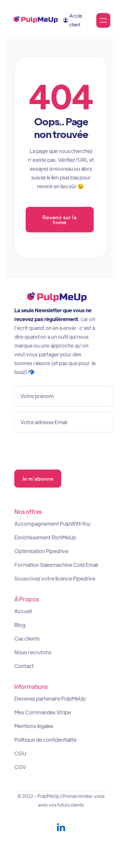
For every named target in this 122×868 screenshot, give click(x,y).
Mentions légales (34, 726)
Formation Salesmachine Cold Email (56, 565)
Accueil (23, 611)
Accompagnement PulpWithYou (52, 524)
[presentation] (64, 451)
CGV (20, 767)
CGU (20, 753)
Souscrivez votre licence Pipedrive (55, 579)
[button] (103, 20)
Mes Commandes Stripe (43, 712)
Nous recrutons (33, 652)
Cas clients (27, 639)
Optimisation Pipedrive (41, 551)
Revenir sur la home (60, 219)
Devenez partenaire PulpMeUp (50, 699)
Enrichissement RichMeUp (45, 537)
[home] (36, 20)
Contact (24, 666)
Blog (20, 625)
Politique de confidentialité (45, 740)
